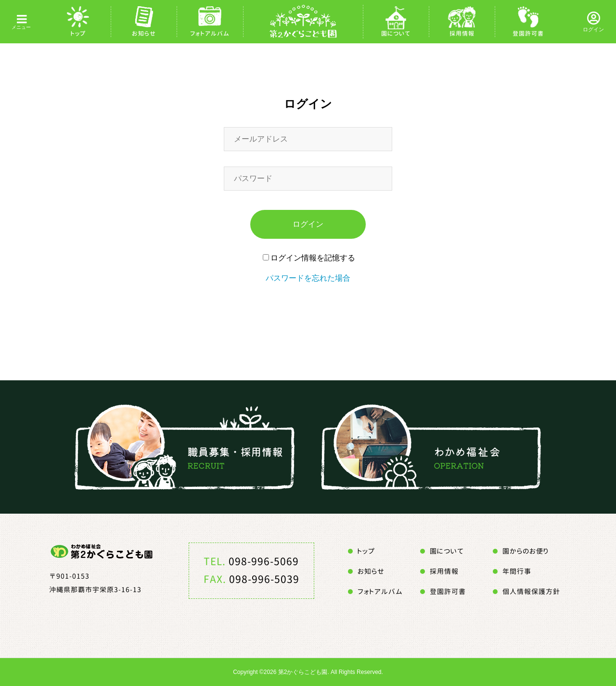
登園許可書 (528, 33)
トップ (78, 33)
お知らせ (144, 33)
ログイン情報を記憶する (309, 258)
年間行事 (517, 571)
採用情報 (462, 33)
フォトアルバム (210, 33)
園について (396, 33)
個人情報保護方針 (531, 591)
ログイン (593, 29)
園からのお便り (526, 551)
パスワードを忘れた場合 (308, 278)
